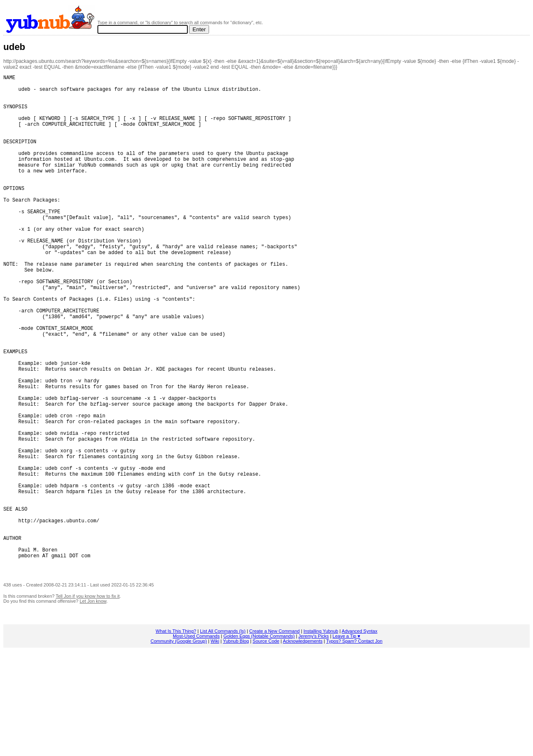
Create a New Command (275, 736)
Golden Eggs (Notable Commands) (259, 741)
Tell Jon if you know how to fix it (88, 701)
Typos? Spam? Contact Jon (354, 746)
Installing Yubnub (321, 736)
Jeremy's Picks (314, 741)
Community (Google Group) (179, 746)
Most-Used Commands (196, 741)
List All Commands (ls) (223, 736)
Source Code (266, 746)
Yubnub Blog (236, 746)
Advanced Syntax (360, 736)
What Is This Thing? (176, 736)
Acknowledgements (303, 746)
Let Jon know (93, 706)
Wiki (215, 746)
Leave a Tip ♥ (346, 741)
